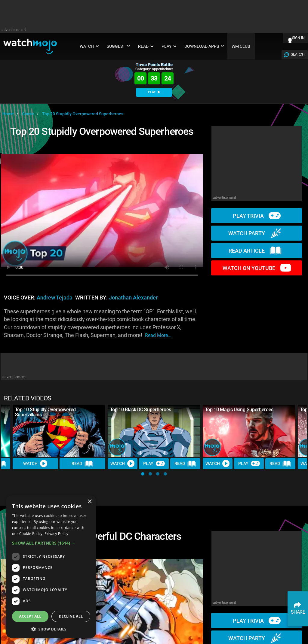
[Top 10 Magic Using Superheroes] (249, 431)
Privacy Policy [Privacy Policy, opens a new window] (56, 534)
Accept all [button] (30, 616)
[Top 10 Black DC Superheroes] (154, 431)
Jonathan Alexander (133, 298)
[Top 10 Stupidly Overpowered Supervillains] (59, 431)
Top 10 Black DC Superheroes (141, 410)
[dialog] (51, 567)
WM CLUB (241, 46)
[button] (143, 474)
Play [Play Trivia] (154, 463)
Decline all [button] (71, 616)
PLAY (154, 92)
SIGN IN (298, 38)
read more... (158, 335)
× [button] (89, 502)
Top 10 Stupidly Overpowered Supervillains (45, 412)
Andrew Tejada (55, 298)
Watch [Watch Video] (35, 463)
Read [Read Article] (82, 463)
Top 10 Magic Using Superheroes (239, 410)
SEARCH (298, 54)
